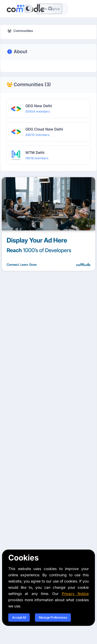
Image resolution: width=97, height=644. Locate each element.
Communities (29, 85)
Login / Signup (49, 9)
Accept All (19, 617)
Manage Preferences (53, 617)
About (17, 52)
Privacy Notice (75, 594)
